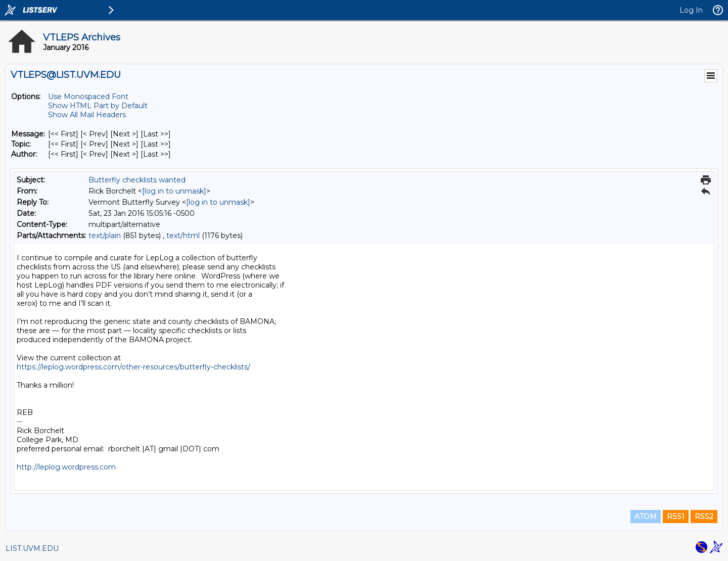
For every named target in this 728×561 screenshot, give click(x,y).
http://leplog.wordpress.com (66, 467)
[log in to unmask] (174, 191)
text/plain (105, 236)
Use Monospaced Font (88, 97)
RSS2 (704, 517)
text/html (183, 236)
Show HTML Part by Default (98, 106)
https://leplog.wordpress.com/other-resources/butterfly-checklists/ (133, 367)
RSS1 (676, 517)
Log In (691, 10)
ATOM (646, 517)
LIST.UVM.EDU (32, 548)
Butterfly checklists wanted (137, 180)
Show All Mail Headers (87, 115)
